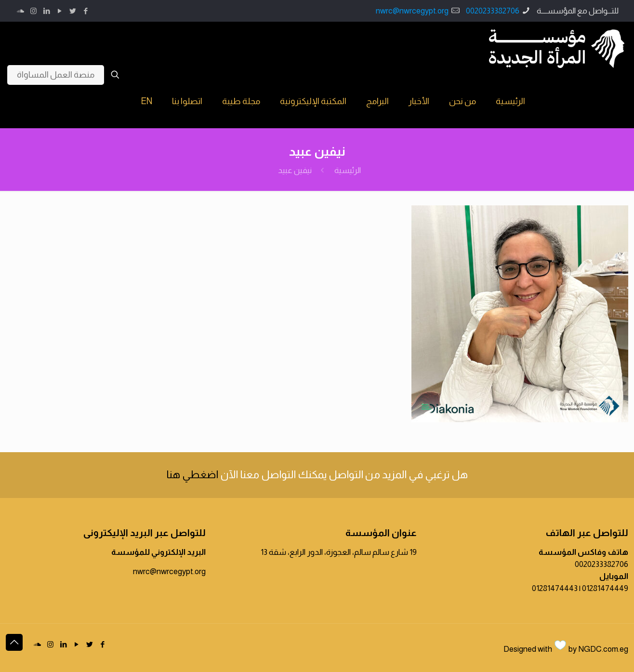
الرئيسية (348, 170)
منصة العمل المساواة (56, 75)
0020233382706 (493, 11)
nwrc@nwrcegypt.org (412, 11)
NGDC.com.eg (603, 649)
